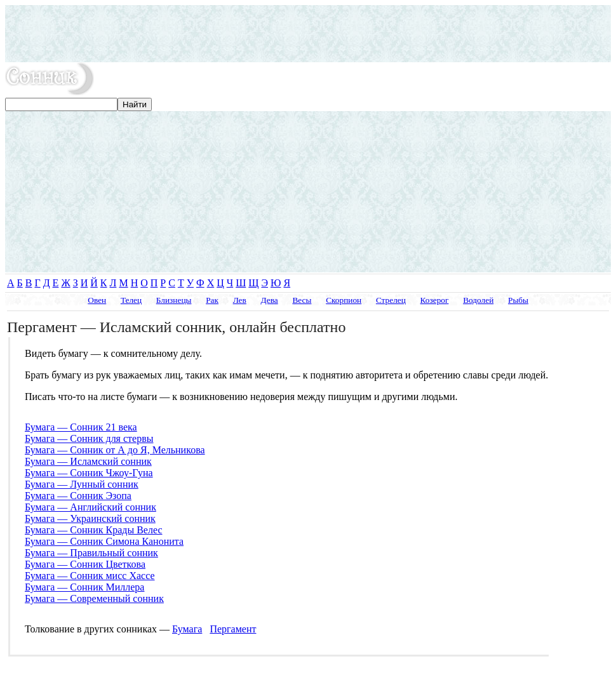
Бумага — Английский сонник (90, 507)
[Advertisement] (308, 34)
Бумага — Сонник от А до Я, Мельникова (115, 450)
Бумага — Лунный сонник (82, 484)
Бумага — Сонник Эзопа (78, 496)
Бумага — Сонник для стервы (89, 438)
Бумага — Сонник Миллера (84, 587)
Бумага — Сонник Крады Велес (94, 530)
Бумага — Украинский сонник (90, 518)
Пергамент (233, 629)
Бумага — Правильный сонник (91, 553)
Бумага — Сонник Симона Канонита (104, 541)
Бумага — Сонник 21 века (81, 427)
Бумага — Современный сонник (94, 598)
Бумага (187, 629)
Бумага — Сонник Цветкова (85, 564)
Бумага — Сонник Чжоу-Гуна (89, 473)
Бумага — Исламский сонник (88, 461)
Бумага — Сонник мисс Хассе (90, 576)
